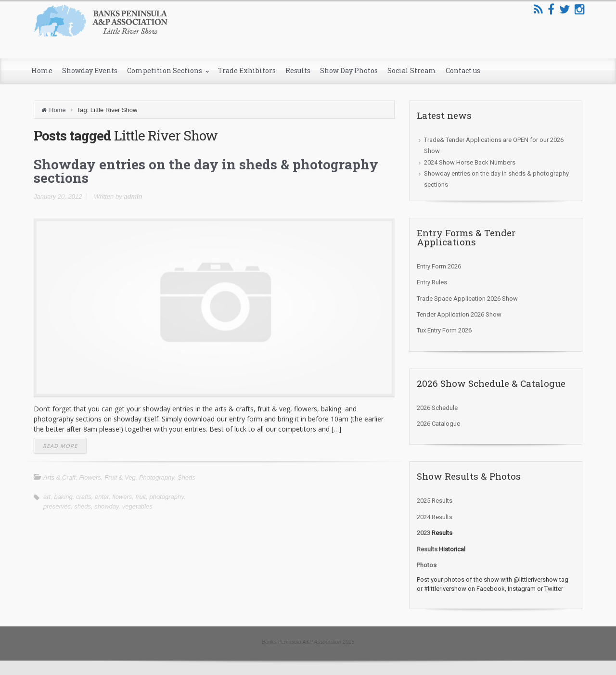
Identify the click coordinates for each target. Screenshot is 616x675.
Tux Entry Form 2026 (444, 330)
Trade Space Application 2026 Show (467, 299)
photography (166, 497)
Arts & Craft (59, 478)
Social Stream (412, 70)
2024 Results (435, 517)
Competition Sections (165, 70)
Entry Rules (432, 282)
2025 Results (435, 501)
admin (133, 197)
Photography (157, 478)
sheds (83, 506)
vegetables (137, 506)
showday (106, 506)
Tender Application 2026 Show (459, 314)
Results (298, 70)
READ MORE (60, 446)
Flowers (90, 478)
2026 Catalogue (438, 424)
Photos (427, 565)
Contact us (463, 70)
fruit (141, 497)
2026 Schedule (437, 408)
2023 (423, 533)
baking (63, 497)
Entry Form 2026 (439, 266)
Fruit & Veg (120, 478)
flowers (122, 497)
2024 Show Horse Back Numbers (470, 162)
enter (102, 497)
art (47, 497)
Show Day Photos (349, 70)
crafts (84, 497)
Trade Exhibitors (247, 70)
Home (42, 70)
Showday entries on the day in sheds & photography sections (206, 171)
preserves (57, 506)
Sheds (186, 478)
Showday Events (90, 70)
